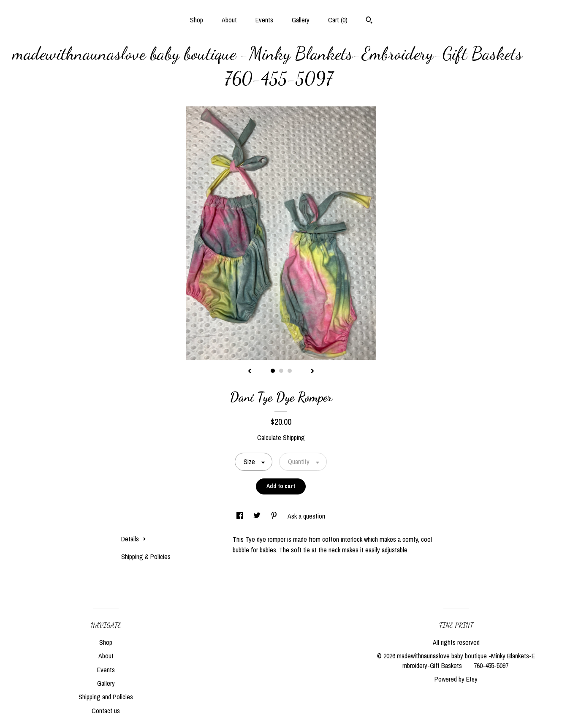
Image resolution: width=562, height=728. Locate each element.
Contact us (106, 711)
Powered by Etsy (456, 679)
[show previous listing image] (250, 372)
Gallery (301, 20)
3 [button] (290, 371)
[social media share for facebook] (241, 516)
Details (134, 539)
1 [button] (273, 371)
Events (264, 20)
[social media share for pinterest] (275, 516)
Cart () (338, 20)
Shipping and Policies (106, 697)
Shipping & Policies (146, 557)
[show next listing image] (312, 372)
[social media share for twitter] (258, 516)
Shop (197, 20)
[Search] (369, 21)
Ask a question (306, 516)
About (229, 20)
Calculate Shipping (281, 437)
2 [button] (281, 371)
